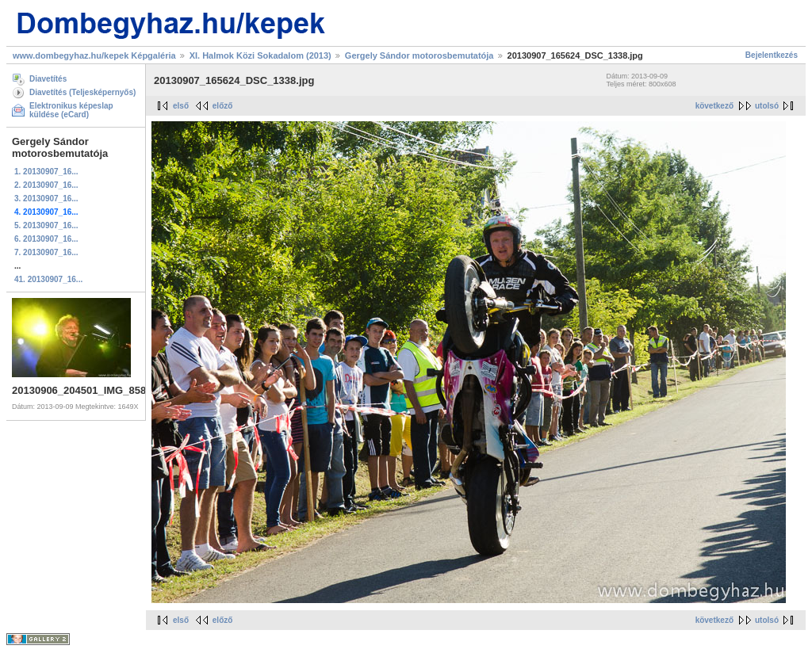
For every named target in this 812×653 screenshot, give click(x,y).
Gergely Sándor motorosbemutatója (419, 55)
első (181, 106)
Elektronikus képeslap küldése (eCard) (71, 110)
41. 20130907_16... (48, 279)
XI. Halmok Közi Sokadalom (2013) (260, 55)
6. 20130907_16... (46, 239)
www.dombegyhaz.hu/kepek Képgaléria (94, 55)
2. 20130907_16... (46, 185)
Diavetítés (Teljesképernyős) (82, 92)
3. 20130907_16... (46, 199)
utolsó (767, 106)
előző (223, 106)
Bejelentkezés (772, 55)
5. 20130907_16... (46, 225)
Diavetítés (48, 79)
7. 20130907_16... (46, 252)
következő (714, 106)
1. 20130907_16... (46, 172)
